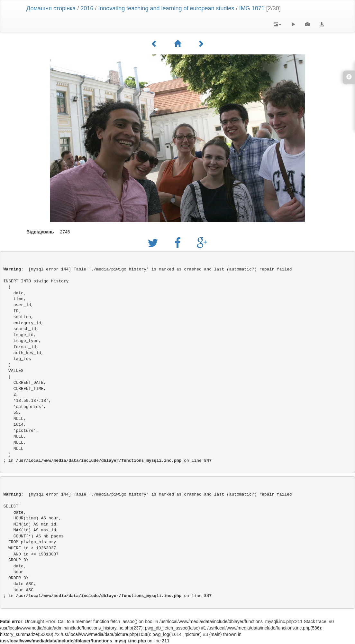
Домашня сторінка (51, 8)
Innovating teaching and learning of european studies (166, 8)
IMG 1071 (252, 8)
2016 (87, 8)
